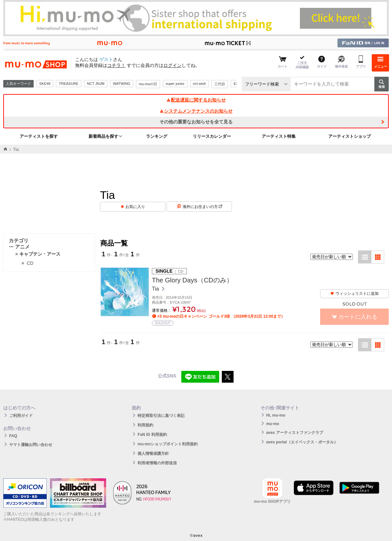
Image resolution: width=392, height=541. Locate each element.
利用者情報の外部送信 (157, 463)
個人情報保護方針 (153, 453)
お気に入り (135, 207)
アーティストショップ (350, 136)
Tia (156, 289)
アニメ (19, 247)
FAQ (13, 436)
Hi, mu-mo (276, 415)
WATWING (122, 84)
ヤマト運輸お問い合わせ (31, 445)
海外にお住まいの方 (202, 207)
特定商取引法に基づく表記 (161, 416)
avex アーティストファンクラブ (295, 433)
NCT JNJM (96, 84)
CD (30, 263)
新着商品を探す (103, 136)
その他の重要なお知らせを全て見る (196, 122)
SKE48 (45, 84)
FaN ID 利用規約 (152, 435)
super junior (175, 84)
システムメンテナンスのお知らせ (196, 111)
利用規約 (145, 425)
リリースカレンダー (212, 136)
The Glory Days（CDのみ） (192, 280)
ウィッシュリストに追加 (354, 294)
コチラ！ (116, 65)
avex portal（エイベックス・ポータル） (302, 442)
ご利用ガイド (21, 416)
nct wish (200, 84)
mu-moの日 (148, 84)
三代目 (220, 84)
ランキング (157, 136)
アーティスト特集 (279, 136)
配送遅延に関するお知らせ (196, 100)
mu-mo (273, 424)
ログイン (172, 65)
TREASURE (69, 84)
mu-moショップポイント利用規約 (168, 444)
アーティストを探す (39, 136)
